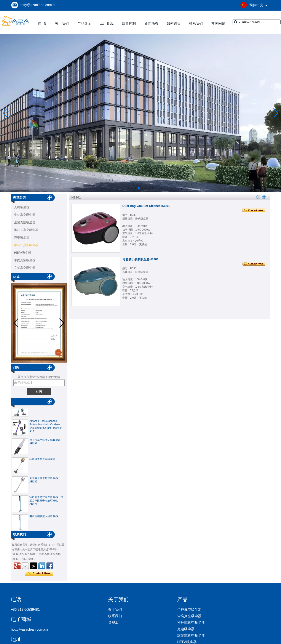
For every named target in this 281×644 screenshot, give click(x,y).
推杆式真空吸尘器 (26, 230)
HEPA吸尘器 (23, 253)
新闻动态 (151, 23)
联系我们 (196, 23)
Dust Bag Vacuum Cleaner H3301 (146, 206)
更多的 (143, 244)
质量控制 (129, 23)
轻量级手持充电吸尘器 (42, 461)
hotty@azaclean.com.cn (38, 5)
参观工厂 (115, 622)
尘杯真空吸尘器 (25, 215)
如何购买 (174, 23)
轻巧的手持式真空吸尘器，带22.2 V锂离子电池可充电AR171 (46, 502)
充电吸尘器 (22, 237)
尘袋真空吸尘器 (25, 222)
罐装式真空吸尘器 (26, 245)
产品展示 (84, 23)
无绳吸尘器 (22, 207)
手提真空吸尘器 (25, 260)
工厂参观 (107, 23)
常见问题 (218, 23)
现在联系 (39, 574)
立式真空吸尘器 (25, 268)
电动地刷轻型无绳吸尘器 (44, 518)
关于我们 (62, 23)
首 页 (42, 23)
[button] (128, 188)
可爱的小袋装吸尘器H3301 (140, 259)
